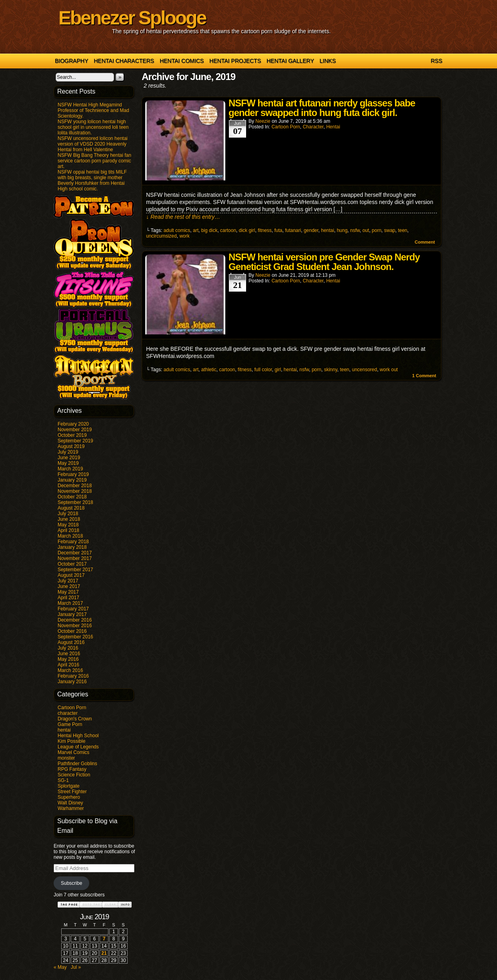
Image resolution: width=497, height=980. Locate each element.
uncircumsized (161, 236)
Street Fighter (72, 792)
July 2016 (68, 648)
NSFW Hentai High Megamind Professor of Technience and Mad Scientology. (93, 110)
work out (389, 370)
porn (377, 230)
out (366, 230)
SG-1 (63, 780)
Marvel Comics (73, 752)
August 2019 (71, 446)
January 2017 (72, 614)
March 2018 (70, 536)
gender (311, 230)
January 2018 (72, 547)
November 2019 (75, 430)
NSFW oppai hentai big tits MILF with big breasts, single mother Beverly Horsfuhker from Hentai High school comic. (92, 180)
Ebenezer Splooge (132, 18)
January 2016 (72, 682)
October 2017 (72, 564)
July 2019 (68, 452)
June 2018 (69, 519)
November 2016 (75, 626)
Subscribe (71, 883)
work (184, 236)
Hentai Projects (235, 61)
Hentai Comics (182, 61)
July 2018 (68, 514)
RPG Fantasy (72, 769)
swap (390, 230)
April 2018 (68, 530)
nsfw (355, 230)
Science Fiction (74, 775)
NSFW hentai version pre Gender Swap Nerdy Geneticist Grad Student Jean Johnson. (324, 262)
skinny (331, 370)
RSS (436, 61)
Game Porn (70, 724)
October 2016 (72, 631)
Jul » (76, 967)
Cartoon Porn (72, 708)
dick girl (247, 230)
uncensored (364, 370)
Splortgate (69, 786)
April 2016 (68, 665)
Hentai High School (78, 736)
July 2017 (68, 581)
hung (342, 230)
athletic (209, 370)
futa (278, 230)
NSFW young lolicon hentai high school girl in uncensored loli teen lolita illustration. (93, 127)
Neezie (263, 121)
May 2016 (68, 659)
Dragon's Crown (75, 719)
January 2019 (72, 480)
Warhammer (71, 808)
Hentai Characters (124, 61)
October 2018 (72, 497)
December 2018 (75, 486)
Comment (425, 242)
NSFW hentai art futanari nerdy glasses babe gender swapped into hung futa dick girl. (322, 108)
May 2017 (68, 592)
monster (66, 758)
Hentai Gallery (290, 61)
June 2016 (69, 654)
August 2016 (71, 642)
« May (60, 967)
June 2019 (69, 458)
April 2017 (68, 598)
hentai (64, 730)
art (196, 230)
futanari (293, 230)
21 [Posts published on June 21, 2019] (104, 953)
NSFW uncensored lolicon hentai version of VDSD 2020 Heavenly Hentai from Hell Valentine (93, 144)
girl (278, 370)
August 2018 (71, 508)
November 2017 (75, 558)
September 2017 (75, 570)
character (68, 713)
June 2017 (69, 586)
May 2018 (68, 525)
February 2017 (73, 609)
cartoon (228, 230)
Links (328, 61)
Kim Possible (71, 741)
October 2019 (72, 435)
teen (402, 230)
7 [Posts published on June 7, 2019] (104, 939)
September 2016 (75, 637)
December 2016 (75, 620)
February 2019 (73, 474)
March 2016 (70, 670)
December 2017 (75, 553)
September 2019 (75, 441)
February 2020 (73, 424)
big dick (209, 230)
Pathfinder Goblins (77, 764)
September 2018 (75, 502)
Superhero (69, 797)
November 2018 (75, 491)
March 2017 (70, 603)
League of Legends (78, 747)
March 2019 (70, 469)
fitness (265, 230)
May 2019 (68, 463)
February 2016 (73, 676)
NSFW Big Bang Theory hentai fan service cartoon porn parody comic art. (94, 161)
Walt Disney (70, 803)
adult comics (177, 230)
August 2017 (71, 575)
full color (263, 370)
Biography (71, 61)
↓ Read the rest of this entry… (183, 217)
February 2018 (73, 542)
